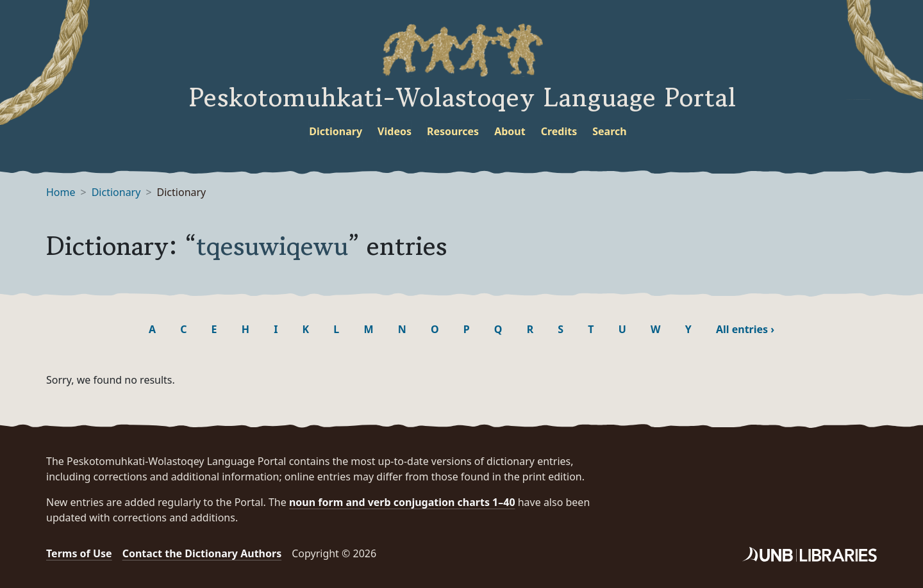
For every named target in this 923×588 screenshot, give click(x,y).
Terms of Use (79, 553)
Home (61, 192)
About (510, 131)
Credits (559, 131)
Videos (395, 131)
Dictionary (336, 131)
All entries (745, 329)
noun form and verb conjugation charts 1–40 (402, 502)
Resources (453, 131)
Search (609, 131)
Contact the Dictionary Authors (202, 553)
